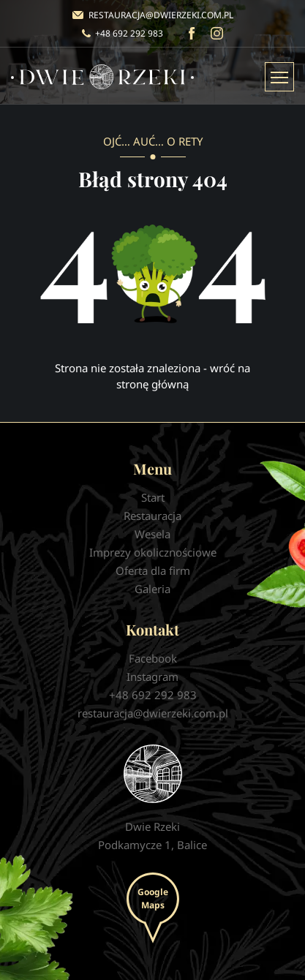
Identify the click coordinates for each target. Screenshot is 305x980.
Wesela (152, 534)
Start (153, 497)
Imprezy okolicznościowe (153, 552)
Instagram (217, 33)
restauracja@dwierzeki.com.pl (161, 15)
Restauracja (152, 516)
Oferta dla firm (153, 570)
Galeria (152, 589)
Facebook (191, 33)
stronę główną (152, 384)
